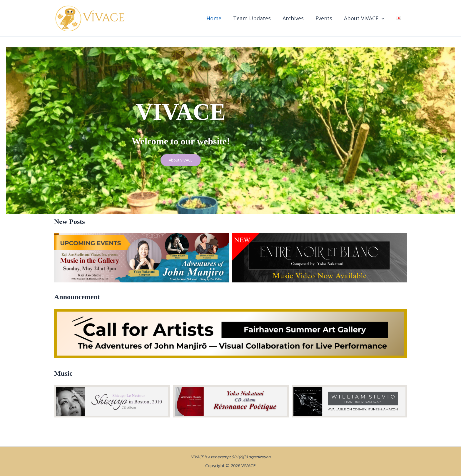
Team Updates (257, 18)
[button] (383, 18)
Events (327, 18)
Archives (297, 18)
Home (220, 18)
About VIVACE (366, 18)
